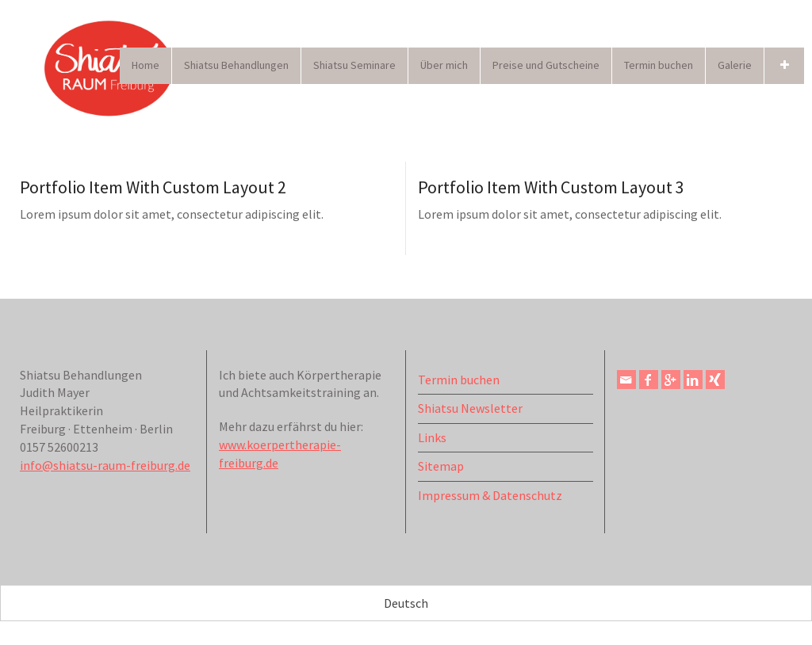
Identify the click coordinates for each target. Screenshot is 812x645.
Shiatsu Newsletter (470, 408)
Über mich (444, 65)
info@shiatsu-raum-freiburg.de (105, 465)
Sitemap (441, 466)
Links (432, 437)
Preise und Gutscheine (546, 65)
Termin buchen (659, 65)
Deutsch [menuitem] (406, 604)
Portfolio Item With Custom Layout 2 (153, 187)
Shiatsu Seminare (354, 65)
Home (146, 65)
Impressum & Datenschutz (490, 495)
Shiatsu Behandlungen (236, 65)
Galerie (735, 65)
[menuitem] (406, 603)
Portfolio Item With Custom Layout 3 (551, 187)
